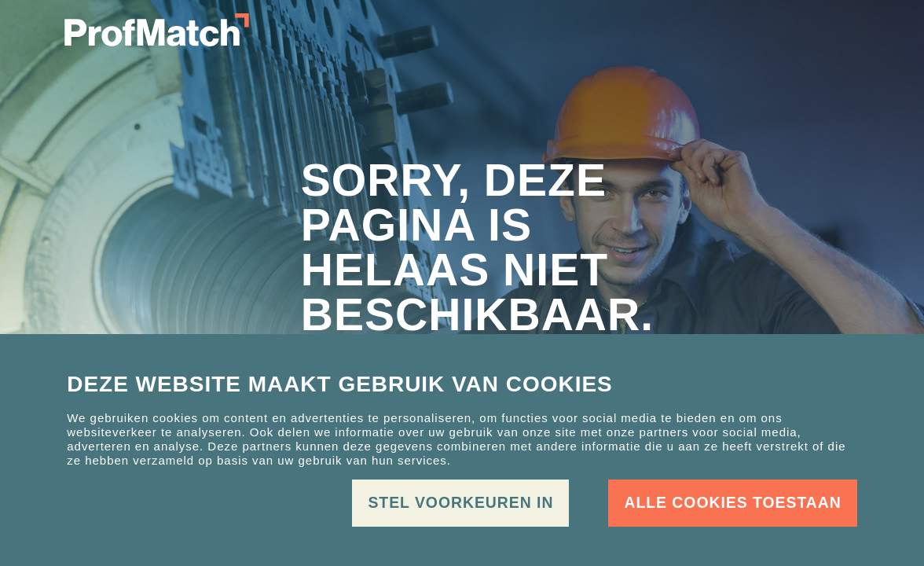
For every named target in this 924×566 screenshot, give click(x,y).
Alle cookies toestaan (732, 502)
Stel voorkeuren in (460, 502)
